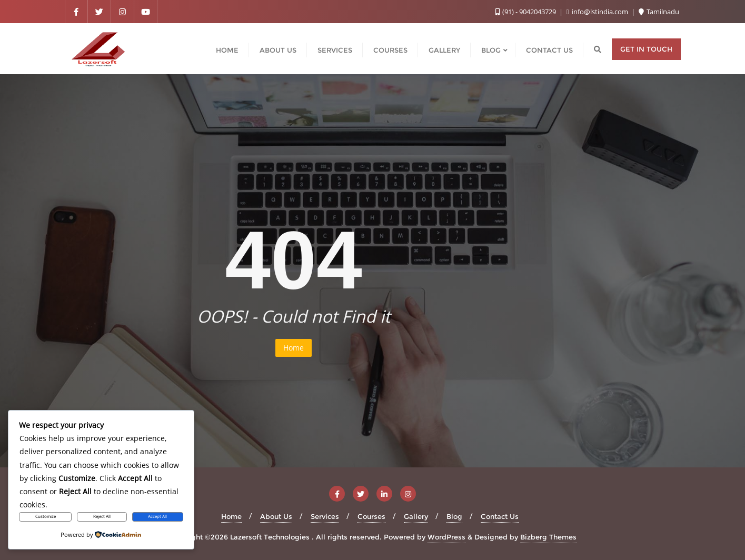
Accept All (157, 516)
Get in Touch (646, 49)
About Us (276, 516)
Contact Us (500, 516)
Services (325, 516)
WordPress (446, 537)
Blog (454, 516)
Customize (46, 516)
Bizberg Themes (548, 537)
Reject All (102, 516)
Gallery (416, 516)
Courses (371, 516)
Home (294, 348)
